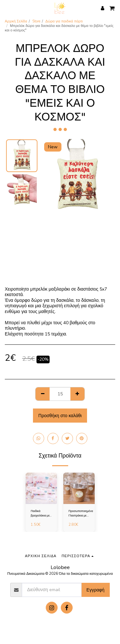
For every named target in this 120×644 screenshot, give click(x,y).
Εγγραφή (95, 590)
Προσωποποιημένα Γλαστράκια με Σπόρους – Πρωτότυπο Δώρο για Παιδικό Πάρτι (81, 513)
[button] (7, 8)
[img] (41, 488)
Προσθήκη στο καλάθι (60, 416)
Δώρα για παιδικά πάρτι (64, 21)
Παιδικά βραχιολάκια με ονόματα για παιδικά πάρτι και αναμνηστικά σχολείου (41, 513)
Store (36, 21)
